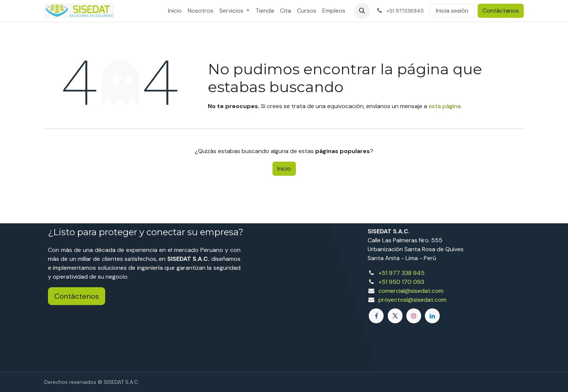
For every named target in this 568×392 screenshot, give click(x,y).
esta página (445, 106)
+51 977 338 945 (401, 273)
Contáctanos (501, 11)
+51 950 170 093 (401, 282)
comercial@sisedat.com (411, 291)
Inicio (284, 169)
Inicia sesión (452, 11)
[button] (362, 11)
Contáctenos (77, 296)
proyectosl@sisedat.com (412, 300)
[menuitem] (175, 11)
